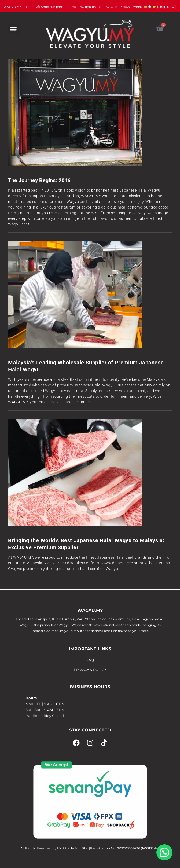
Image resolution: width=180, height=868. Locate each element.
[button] (14, 29)
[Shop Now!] (167, 7)
